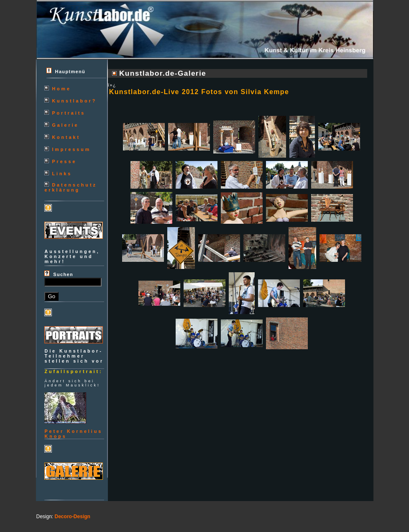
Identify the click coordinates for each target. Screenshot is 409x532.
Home (61, 89)
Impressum (71, 149)
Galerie (65, 125)
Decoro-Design (73, 517)
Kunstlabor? (74, 101)
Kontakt (66, 137)
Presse (64, 161)
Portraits (69, 113)
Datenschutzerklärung (70, 187)
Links (62, 174)
